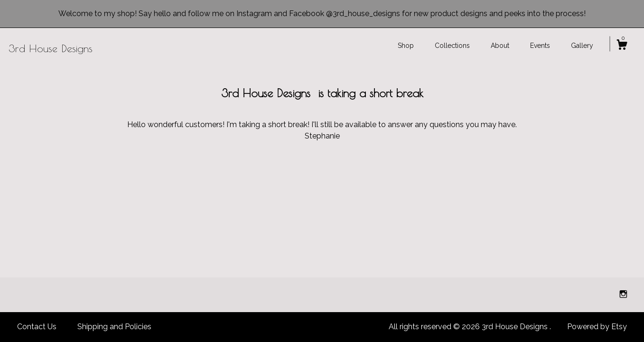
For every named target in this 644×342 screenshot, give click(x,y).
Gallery (582, 46)
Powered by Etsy (597, 327)
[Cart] (622, 46)
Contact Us (37, 327)
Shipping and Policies (114, 327)
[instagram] (623, 294)
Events (540, 46)
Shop (406, 46)
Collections (452, 46)
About (500, 46)
